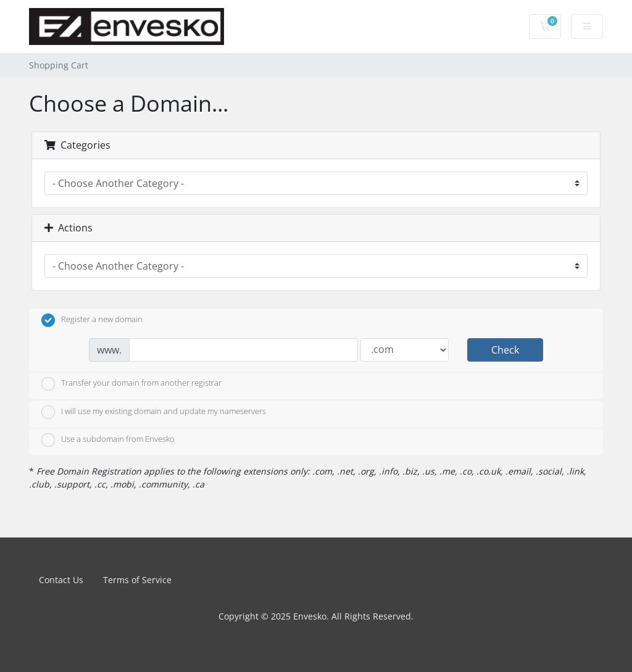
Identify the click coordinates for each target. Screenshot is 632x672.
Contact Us (61, 580)
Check (505, 350)
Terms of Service (137, 580)
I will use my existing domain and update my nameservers (154, 412)
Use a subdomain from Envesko (108, 440)
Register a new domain (92, 320)
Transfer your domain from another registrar (131, 384)
